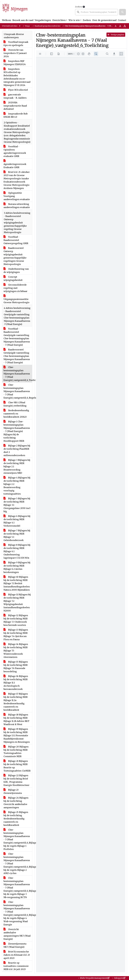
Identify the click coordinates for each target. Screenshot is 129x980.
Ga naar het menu (1, 2)
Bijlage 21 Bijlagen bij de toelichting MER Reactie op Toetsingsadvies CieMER (17, 766)
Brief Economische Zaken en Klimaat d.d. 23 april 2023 (17, 955)
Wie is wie (74, 20)
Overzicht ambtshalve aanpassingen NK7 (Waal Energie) (17, 934)
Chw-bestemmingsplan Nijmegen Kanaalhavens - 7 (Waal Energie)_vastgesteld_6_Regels (18, 391)
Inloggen (120, 978)
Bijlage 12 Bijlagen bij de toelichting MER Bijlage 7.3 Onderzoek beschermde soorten (16, 620)
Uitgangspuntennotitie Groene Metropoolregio (16, 299)
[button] (123, 12)
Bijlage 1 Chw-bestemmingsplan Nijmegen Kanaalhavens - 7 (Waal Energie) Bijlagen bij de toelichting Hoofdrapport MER (17, 431)
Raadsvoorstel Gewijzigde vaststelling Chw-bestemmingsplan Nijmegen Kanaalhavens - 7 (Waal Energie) (17, 356)
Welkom (7, 20)
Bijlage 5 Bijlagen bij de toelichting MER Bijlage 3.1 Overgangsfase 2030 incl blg (17, 505)
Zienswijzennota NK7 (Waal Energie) (15, 945)
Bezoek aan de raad (23, 20)
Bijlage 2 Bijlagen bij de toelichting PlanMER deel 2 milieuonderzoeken (17, 450)
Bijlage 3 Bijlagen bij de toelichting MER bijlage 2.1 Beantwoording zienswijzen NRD (17, 466)
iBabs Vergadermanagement (95, 978)
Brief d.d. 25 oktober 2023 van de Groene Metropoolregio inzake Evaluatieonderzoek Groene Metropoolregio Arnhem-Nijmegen (17, 180)
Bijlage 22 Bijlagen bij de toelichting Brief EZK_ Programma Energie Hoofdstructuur (16, 780)
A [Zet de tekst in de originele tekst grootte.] (116, 26)
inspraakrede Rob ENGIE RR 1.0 (16, 115)
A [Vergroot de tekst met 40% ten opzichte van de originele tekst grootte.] (125, 26)
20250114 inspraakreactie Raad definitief (15, 106)
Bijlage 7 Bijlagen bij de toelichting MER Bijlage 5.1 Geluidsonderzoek (17, 535)
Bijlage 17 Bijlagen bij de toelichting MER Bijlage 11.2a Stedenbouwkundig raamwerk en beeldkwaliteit (16, 702)
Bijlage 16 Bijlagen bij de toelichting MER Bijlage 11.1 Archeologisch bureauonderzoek (16, 683)
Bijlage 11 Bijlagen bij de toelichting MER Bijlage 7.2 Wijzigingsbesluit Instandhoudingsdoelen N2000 (17, 603)
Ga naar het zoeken (0, 2)
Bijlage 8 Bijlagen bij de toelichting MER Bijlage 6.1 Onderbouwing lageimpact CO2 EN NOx (17, 551)
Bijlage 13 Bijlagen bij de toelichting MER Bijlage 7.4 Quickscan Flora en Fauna (16, 635)
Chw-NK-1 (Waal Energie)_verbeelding (15, 404)
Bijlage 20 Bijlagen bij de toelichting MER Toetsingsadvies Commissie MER (16, 751)
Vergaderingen (43, 20)
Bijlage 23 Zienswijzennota (13, 791)
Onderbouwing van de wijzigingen (16, 270)
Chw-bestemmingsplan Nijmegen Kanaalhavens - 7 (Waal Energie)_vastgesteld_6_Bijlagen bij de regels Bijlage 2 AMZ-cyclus (18, 864)
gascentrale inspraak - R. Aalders (15, 96)
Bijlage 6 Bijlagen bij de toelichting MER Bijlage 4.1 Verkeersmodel (17, 521)
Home (22, 26)
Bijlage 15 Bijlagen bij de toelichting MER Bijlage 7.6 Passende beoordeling (16, 667)
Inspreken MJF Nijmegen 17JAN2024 (15, 63)
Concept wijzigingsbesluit (13, 278)
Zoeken (79, 7)
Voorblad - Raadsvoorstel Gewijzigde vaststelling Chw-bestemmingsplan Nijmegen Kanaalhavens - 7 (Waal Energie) (17, 337)
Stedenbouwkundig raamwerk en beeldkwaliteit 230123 (16, 414)
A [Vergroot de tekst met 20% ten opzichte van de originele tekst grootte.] (120, 26)
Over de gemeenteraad (104, 20)
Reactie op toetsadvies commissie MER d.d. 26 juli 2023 (16, 966)
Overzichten (59, 20)
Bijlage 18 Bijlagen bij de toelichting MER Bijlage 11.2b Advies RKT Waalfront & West (16, 719)
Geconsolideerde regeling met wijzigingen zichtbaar (15, 288)
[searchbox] (97, 12)
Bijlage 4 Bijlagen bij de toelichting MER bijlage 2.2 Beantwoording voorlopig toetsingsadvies (17, 486)
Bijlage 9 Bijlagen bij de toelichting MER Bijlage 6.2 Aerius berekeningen (17, 567)
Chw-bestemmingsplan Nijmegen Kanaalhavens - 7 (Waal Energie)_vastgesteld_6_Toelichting (18, 374)
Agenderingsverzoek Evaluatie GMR (15, 164)
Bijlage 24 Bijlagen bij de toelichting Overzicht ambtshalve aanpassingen (16, 803)
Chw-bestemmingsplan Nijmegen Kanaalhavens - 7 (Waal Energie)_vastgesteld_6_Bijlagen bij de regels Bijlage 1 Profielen (18, 839)
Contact (122, 20)
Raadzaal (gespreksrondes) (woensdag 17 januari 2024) (57, 26)
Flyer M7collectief (16, 90)
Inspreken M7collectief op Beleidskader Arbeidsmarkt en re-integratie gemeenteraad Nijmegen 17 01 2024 (17, 77)
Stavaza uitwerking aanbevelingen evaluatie (17, 206)
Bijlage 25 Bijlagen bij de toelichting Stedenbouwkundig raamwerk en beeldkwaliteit (16, 819)
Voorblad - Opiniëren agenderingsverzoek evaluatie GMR (15, 151)
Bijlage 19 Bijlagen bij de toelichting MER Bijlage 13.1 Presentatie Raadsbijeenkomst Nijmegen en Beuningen (17, 735)
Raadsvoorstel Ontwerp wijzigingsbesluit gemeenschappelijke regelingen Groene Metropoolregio (15, 256)
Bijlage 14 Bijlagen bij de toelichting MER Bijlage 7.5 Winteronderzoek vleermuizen (16, 651)
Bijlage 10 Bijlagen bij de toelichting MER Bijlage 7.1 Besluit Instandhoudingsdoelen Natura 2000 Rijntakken (17, 583)
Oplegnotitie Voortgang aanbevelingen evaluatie (17, 196)
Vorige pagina (116, 35)
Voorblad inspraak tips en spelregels (16, 44)
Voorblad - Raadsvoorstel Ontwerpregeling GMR (16, 240)
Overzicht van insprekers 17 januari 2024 (15, 53)
